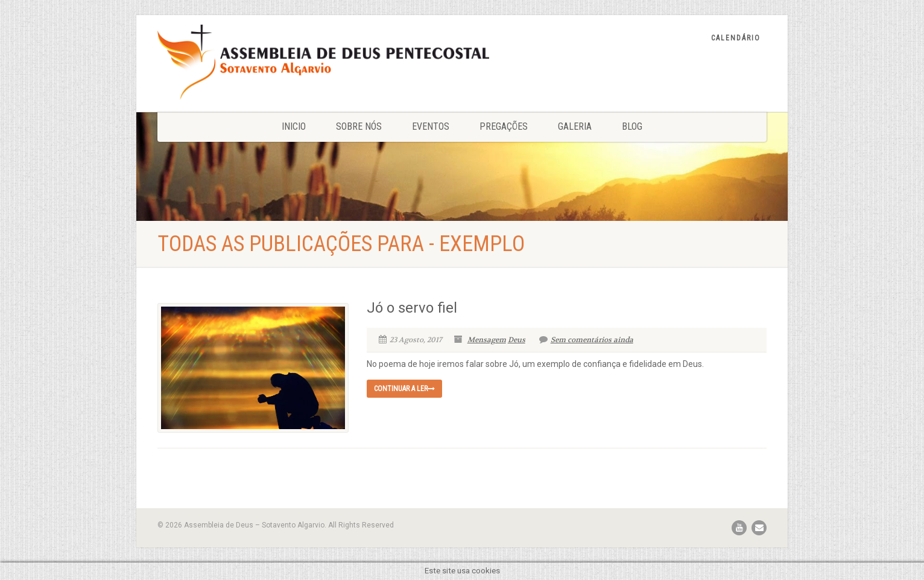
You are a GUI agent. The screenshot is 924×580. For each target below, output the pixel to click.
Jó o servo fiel (412, 308)
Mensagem (487, 340)
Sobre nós (359, 126)
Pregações (504, 126)
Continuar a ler (404, 389)
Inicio (294, 126)
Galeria (575, 126)
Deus (517, 340)
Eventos (431, 126)
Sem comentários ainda (586, 340)
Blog (632, 126)
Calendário (736, 38)
